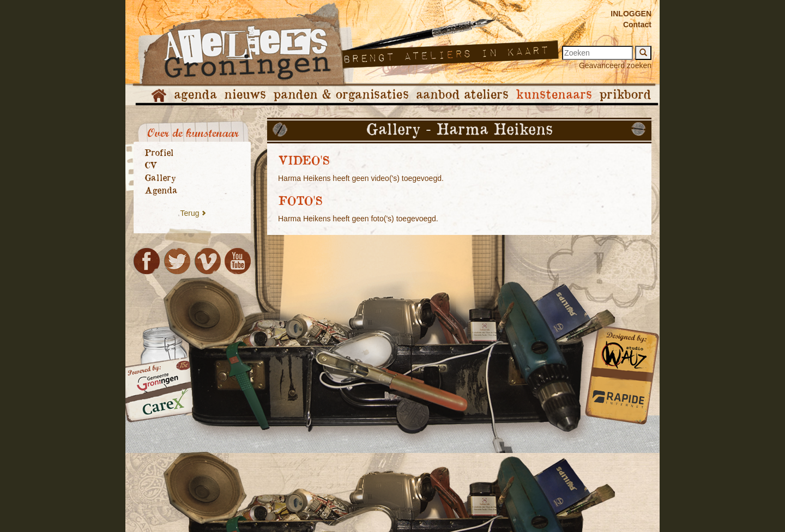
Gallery (160, 178)
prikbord (625, 95)
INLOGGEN (631, 14)
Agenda (161, 191)
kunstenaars (554, 95)
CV (151, 166)
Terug (189, 213)
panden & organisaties (341, 95)
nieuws (245, 95)
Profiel (159, 153)
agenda (195, 95)
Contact (637, 25)
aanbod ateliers (462, 95)
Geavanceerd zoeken (615, 65)
